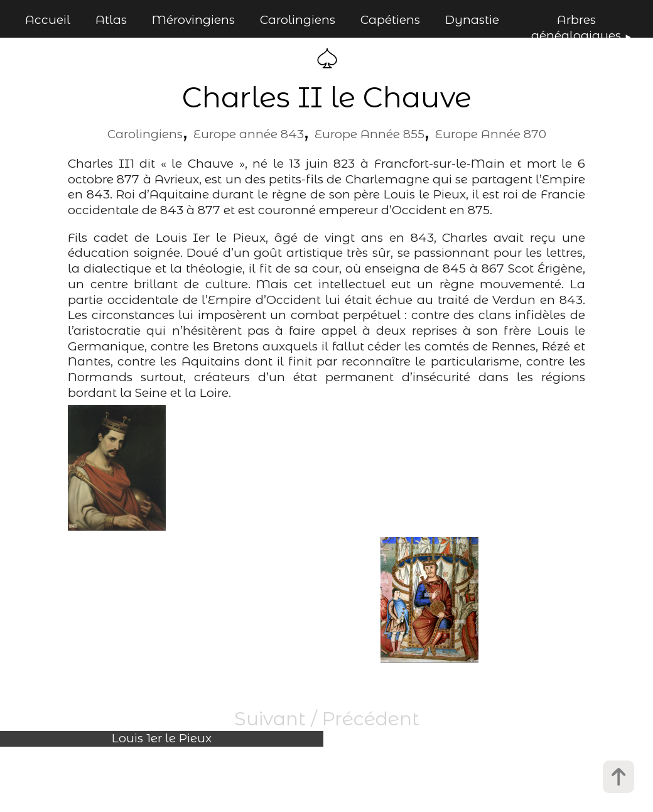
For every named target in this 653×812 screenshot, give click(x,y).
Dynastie (472, 20)
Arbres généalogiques (576, 28)
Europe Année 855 (370, 134)
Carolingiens (298, 20)
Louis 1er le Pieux (162, 738)
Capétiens (390, 20)
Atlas (111, 20)
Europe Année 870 (491, 134)
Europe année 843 (249, 134)
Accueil (48, 20)
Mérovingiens (193, 20)
